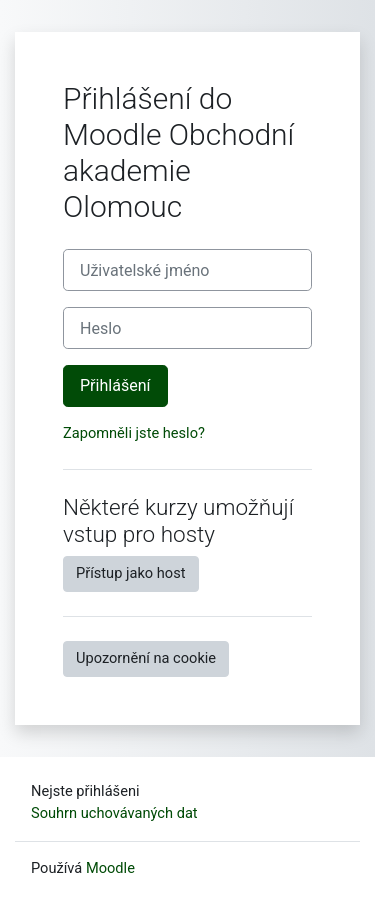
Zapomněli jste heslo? (134, 433)
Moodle (110, 868)
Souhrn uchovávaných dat (114, 813)
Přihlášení (115, 385)
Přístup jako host (131, 573)
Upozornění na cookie (146, 658)
